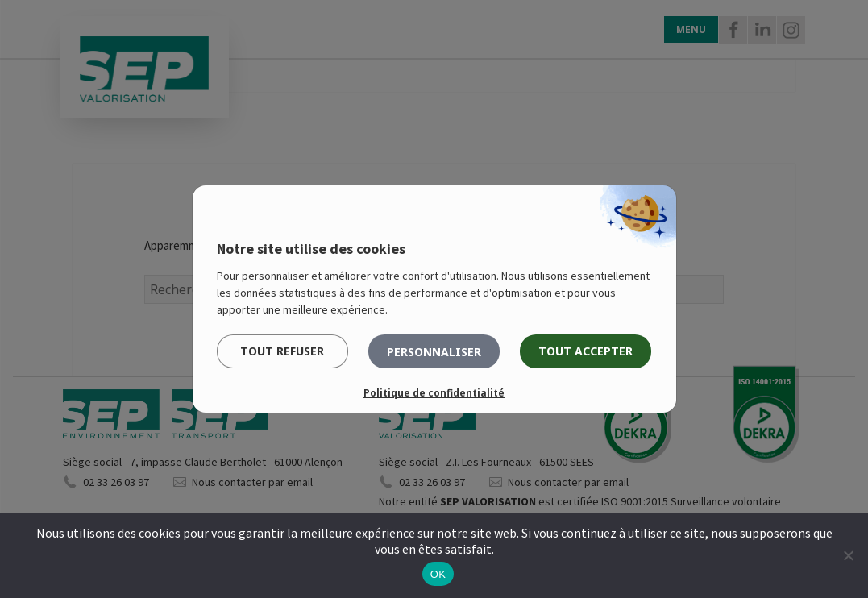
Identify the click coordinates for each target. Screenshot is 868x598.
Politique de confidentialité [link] (434, 393)
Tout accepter (586, 351)
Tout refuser (282, 351)
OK (438, 574)
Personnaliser (434, 352)
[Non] (848, 555)
